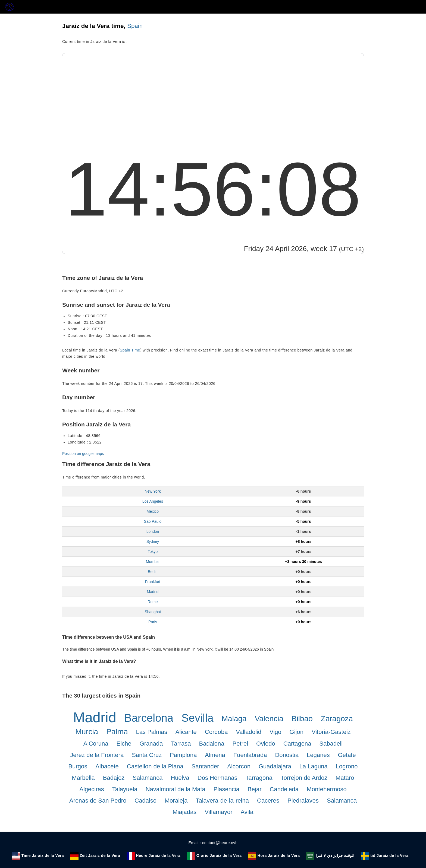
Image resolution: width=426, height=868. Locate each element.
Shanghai (153, 612)
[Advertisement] (213, 94)
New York (153, 491)
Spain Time (130, 350)
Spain (135, 26)
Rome (153, 602)
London (153, 531)
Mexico (153, 511)
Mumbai (153, 562)
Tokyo (153, 552)
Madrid (153, 592)
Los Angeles (153, 501)
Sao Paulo (153, 521)
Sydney (153, 541)
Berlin (153, 572)
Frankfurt (153, 582)
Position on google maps (83, 454)
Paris (153, 622)
